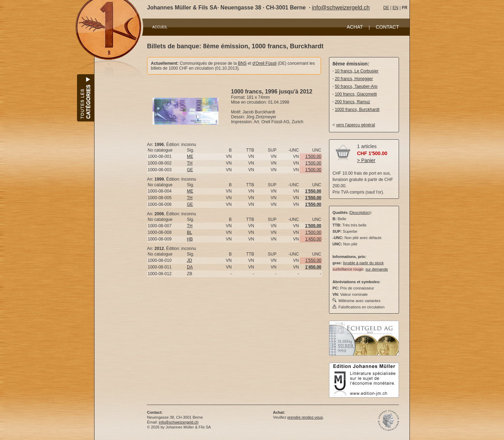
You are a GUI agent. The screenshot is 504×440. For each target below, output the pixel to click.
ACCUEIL (160, 27)
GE (190, 170)
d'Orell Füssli (264, 63)
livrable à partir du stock (363, 263)
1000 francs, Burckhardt (357, 110)
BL (190, 232)
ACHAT (355, 27)
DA (190, 267)
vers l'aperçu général (355, 125)
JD (190, 260)
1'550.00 (313, 260)
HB (190, 239)
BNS (242, 63)
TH (190, 163)
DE (386, 8)
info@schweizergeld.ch (341, 8)
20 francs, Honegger (354, 79)
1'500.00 (313, 156)
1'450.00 (313, 239)
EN (395, 8)
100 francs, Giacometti (356, 94)
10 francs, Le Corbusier (357, 71)
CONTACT (387, 27)
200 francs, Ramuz (353, 102)
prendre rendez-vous (305, 417)
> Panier (366, 160)
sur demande (377, 269)
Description (360, 212)
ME (190, 156)
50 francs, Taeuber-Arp (356, 86)
